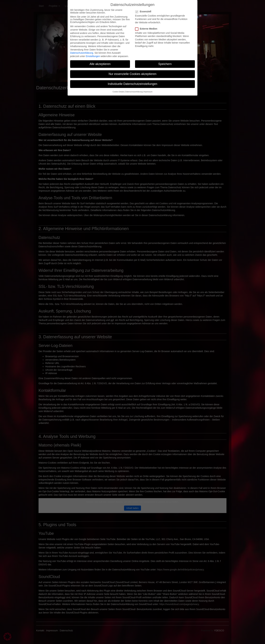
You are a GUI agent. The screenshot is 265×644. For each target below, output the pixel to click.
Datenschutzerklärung (82, 50)
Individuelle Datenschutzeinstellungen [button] (133, 81)
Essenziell (144, 9)
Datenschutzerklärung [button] (134, 89)
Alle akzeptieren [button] (100, 61)
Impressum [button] (148, 89)
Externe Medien (147, 26)
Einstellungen (93, 53)
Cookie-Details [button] (118, 89)
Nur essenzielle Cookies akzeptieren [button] (132, 71)
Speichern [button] (165, 61)
